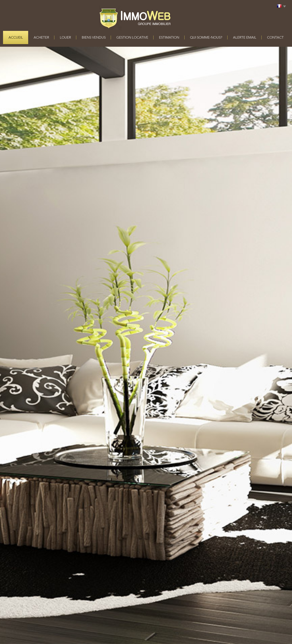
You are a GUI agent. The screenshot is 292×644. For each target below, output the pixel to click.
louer (65, 37)
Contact (275, 37)
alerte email (245, 37)
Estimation (169, 37)
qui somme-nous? (206, 37)
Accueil (16, 37)
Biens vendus (94, 37)
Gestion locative (132, 37)
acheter (41, 37)
